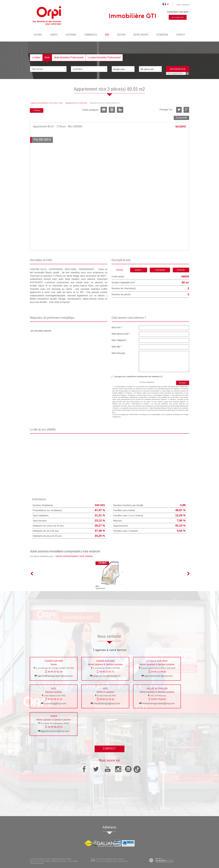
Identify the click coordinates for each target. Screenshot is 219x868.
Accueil (38, 35)
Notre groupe (141, 35)
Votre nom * (117, 328)
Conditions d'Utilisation (173, 414)
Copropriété (160, 270)
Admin (75, 861)
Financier (181, 270)
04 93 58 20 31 (55, 727)
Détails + (139, 270)
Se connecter (178, 17)
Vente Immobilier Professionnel (69, 58)
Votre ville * (117, 347)
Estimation (162, 35)
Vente (47, 58)
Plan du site (34, 861)
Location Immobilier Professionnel (104, 58)
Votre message (118, 353)
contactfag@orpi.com (55, 703)
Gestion (121, 35)
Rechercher (178, 69)
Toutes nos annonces (37, 863)
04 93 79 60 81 (159, 699)
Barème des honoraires (59, 861)
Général (120, 270)
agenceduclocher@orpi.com (158, 676)
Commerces (91, 35)
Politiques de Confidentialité (151, 414)
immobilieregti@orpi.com (107, 703)
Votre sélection (183, 5)
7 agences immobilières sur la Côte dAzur (46, 103)
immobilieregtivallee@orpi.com (158, 703)
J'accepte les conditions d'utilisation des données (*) (138, 376)
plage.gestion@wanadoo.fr (107, 676)
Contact (181, 35)
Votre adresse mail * (121, 334)
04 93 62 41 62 (107, 699)
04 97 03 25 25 (55, 699)
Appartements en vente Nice (76, 103)
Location (36, 58)
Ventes (54, 35)
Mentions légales (45, 861)
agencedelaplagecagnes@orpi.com (55, 676)
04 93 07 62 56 (55, 672)
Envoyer (183, 383)
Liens (70, 861)
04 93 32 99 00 (159, 672)
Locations (71, 35)
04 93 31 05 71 (107, 672)
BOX (107, 35)
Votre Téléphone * (119, 340)
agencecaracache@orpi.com (55, 731)
